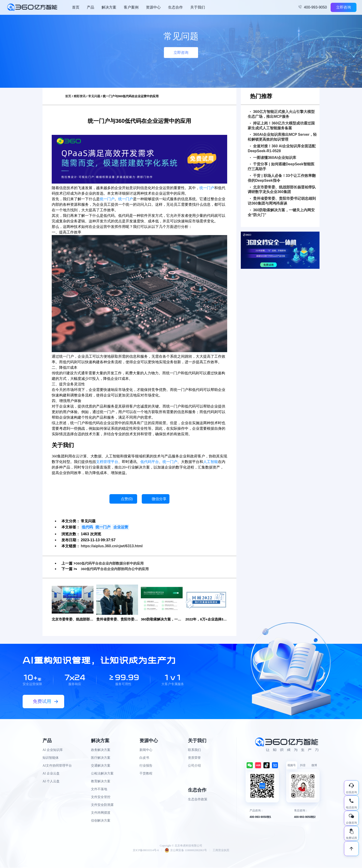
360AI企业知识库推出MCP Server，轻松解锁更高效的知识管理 (282, 137)
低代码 (87, 527)
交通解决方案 (101, 766)
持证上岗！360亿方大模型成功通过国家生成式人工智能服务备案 (281, 126)
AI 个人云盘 (51, 782)
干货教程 (146, 774)
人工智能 (211, 462)
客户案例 (131, 7)
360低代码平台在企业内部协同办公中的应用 (117, 569)
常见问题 (94, 96)
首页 (76, 7)
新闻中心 (146, 750)
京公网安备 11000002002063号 (186, 850)
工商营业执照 (221, 850)
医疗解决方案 (101, 758)
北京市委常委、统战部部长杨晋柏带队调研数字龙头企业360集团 (282, 190)
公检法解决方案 (102, 774)
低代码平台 (150, 462)
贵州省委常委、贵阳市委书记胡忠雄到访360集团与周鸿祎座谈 (282, 201)
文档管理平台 (107, 462)
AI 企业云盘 (51, 774)
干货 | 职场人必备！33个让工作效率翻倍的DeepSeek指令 (282, 178)
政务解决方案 (101, 750)
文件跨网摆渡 (101, 813)
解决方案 (109, 7)
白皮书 (144, 758)
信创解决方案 (101, 821)
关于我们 (198, 7)
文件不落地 (99, 789)
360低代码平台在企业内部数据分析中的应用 (112, 563)
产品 (90, 7)
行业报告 (146, 766)
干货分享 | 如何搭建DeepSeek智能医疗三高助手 (281, 166)
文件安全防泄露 (102, 805)
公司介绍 (194, 766)
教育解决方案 (101, 782)
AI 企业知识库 (53, 750)
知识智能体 (51, 758)
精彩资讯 (80, 96)
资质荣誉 (194, 758)
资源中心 (153, 7)
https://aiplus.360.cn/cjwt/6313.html (112, 546)
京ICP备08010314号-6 (146, 850)
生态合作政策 (198, 800)
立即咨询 (344, 7)
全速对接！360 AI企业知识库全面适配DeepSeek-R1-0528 (282, 148)
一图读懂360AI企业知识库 (273, 158)
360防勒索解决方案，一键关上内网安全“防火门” (281, 212)
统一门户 (207, 188)
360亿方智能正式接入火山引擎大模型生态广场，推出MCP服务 (281, 114)
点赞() (127, 499)
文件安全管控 (101, 797)
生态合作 (175, 7)
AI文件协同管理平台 (57, 766)
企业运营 (121, 527)
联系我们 (194, 750)
